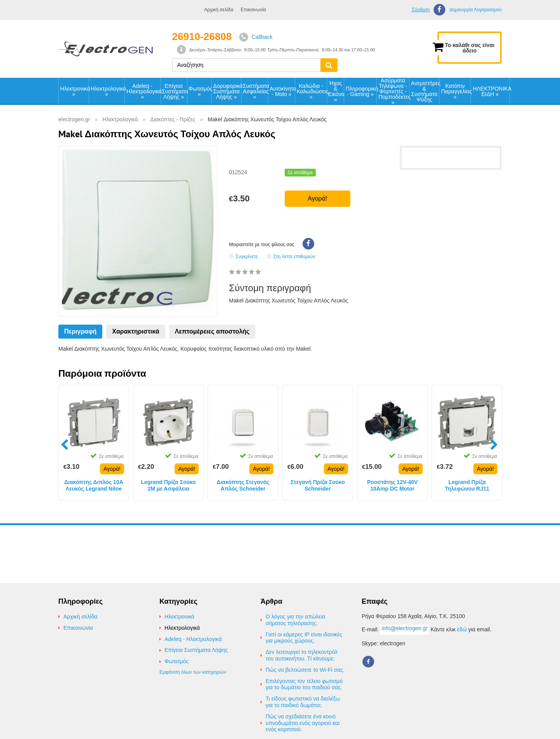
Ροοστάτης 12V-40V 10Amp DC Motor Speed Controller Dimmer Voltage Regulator (392, 486)
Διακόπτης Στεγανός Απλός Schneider (243, 485)
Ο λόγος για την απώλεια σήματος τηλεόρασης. (296, 620)
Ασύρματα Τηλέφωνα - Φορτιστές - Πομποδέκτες (394, 91)
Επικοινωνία (253, 10)
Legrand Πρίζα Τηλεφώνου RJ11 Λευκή (467, 486)
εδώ (462, 629)
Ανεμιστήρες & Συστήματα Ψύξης (425, 91)
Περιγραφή (80, 331)
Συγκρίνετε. (247, 256)
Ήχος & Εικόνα (336, 91)
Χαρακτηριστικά (136, 331)
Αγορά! (317, 198)
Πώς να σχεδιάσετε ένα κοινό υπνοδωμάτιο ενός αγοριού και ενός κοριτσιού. (303, 723)
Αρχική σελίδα (219, 10)
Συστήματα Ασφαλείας (255, 91)
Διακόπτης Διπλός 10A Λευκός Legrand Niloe (94, 485)
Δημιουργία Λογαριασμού (476, 10)
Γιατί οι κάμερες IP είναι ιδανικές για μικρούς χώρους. (304, 638)
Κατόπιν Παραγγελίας (456, 91)
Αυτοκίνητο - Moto (282, 91)
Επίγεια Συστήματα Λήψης (174, 91)
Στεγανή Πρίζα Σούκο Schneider (318, 485)
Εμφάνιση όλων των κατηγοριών (193, 672)
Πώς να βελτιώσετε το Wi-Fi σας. (305, 670)
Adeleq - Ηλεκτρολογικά (143, 91)
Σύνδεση (421, 10)
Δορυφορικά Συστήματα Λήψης (227, 91)
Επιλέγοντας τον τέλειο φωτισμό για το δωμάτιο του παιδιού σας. (304, 684)
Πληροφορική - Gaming (361, 91)
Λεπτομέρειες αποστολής (212, 331)
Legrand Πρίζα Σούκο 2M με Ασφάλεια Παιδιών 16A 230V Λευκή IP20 (169, 486)
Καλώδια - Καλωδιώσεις (312, 91)
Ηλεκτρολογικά (107, 91)
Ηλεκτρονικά (74, 91)
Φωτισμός (200, 91)
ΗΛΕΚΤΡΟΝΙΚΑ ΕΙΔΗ (491, 91)
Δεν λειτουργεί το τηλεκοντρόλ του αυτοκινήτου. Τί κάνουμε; (302, 655)
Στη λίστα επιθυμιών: (295, 256)
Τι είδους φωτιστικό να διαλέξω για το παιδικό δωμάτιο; (303, 702)
